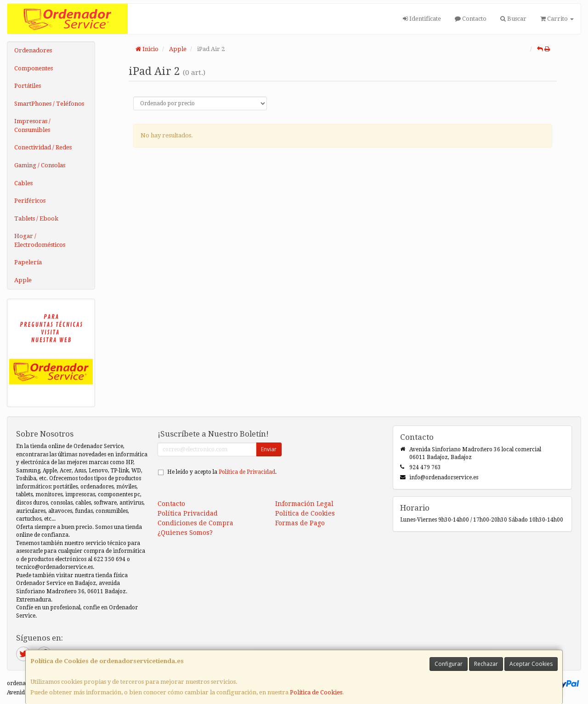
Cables (23, 183)
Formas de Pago (300, 523)
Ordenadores (33, 50)
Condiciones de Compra (195, 523)
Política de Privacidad (247, 472)
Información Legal (304, 504)
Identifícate (422, 19)
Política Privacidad (188, 513)
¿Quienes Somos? (185, 533)
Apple (23, 280)
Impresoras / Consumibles (32, 125)
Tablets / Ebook (36, 219)
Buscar (513, 19)
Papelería (28, 262)
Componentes (34, 68)
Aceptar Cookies (531, 664)
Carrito (557, 19)
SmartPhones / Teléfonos (49, 104)
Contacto (471, 19)
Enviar (269, 449)
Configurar (449, 664)
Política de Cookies (316, 692)
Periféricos (30, 201)
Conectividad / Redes (43, 147)
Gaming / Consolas (40, 165)
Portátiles (28, 86)
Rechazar (486, 664)
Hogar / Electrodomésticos (40, 240)
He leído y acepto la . (222, 472)
